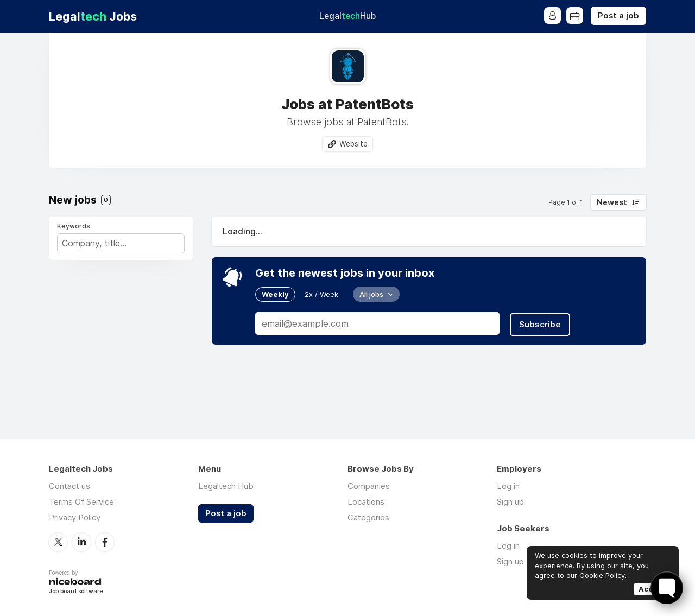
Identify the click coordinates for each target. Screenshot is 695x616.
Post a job (618, 16)
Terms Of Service (81, 502)
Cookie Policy (602, 575)
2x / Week (321, 294)
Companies (369, 486)
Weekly (275, 294)
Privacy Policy (75, 517)
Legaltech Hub (226, 486)
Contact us (69, 486)
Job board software (76, 592)
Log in (508, 486)
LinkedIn (81, 542)
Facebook (105, 542)
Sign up (510, 502)
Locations (366, 502)
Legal (347, 16)
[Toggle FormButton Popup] (667, 588)
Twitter (58, 542)
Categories (368, 517)
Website (353, 144)
